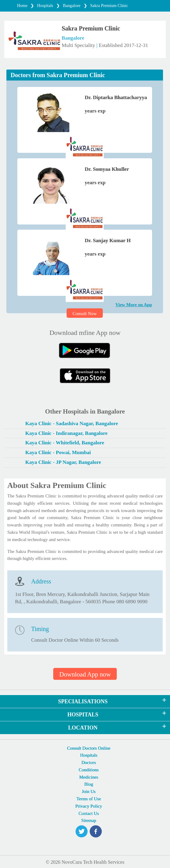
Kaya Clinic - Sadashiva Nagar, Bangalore (72, 423)
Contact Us (89, 813)
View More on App (134, 305)
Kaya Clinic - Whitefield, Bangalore (65, 443)
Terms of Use (89, 799)
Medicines (88, 777)
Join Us (89, 791)
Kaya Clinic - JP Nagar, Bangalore (63, 462)
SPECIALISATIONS (83, 701)
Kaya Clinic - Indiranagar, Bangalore (66, 433)
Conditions (89, 770)
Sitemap (89, 820)
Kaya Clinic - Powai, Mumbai (58, 452)
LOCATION (83, 728)
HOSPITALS (83, 715)
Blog (89, 784)
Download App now (85, 674)
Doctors (89, 762)
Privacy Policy (89, 806)
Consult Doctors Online (89, 748)
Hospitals (89, 755)
